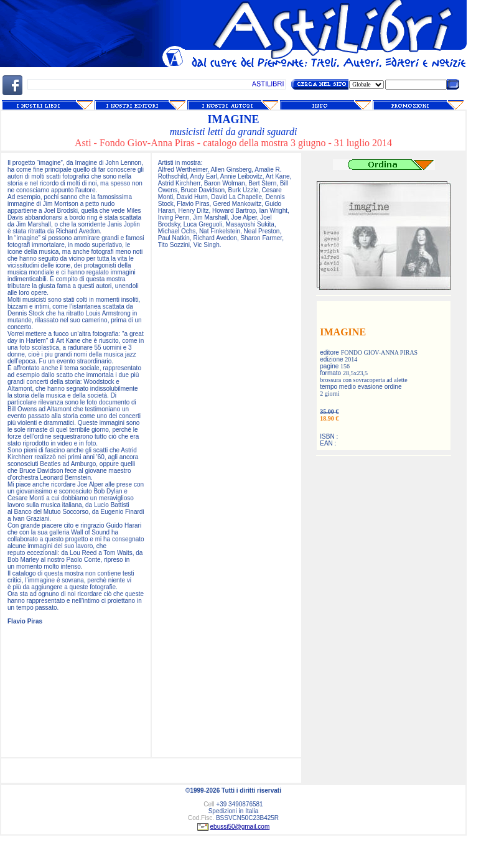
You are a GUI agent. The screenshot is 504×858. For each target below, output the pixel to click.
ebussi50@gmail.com (240, 827)
